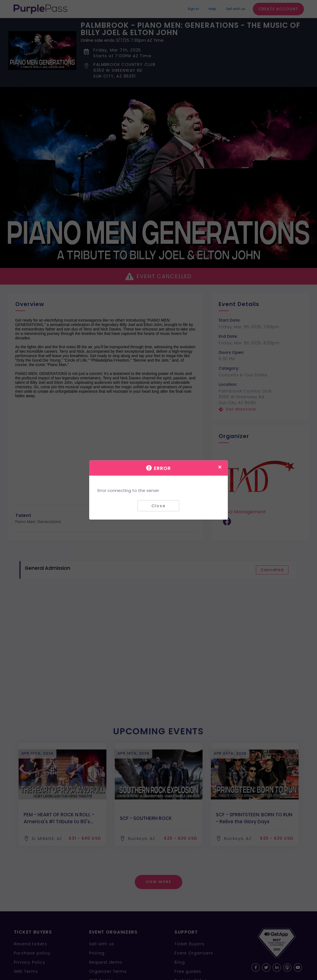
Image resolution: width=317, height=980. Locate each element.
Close (158, 506)
